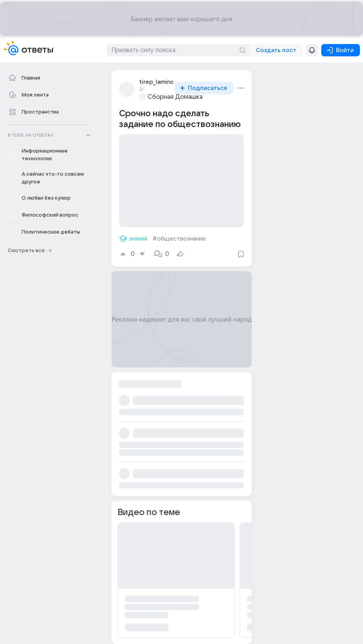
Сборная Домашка (175, 97)
